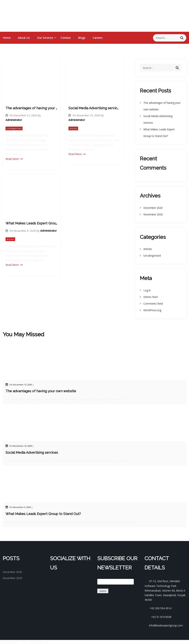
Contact (66, 38)
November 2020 (153, 214)
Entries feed (151, 297)
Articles (73, 128)
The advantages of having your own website (31, 108)
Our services (45, 38)
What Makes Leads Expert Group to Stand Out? (31, 223)
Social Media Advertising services (94, 108)
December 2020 (153, 208)
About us (24, 38)
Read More (14, 159)
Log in (147, 290)
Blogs (82, 38)
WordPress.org (152, 310)
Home (7, 38)
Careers (98, 38)
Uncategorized (14, 128)
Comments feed (153, 304)
